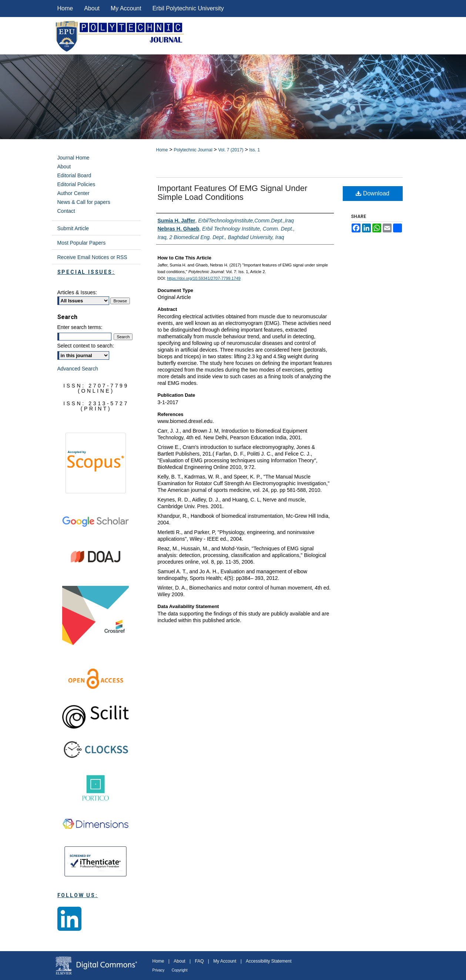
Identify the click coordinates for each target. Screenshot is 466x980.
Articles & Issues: (77, 292)
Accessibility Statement (269, 961)
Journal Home (73, 158)
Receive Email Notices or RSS (92, 257)
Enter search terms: (80, 327)
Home (162, 150)
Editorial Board (74, 175)
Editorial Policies (76, 184)
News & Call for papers (84, 202)
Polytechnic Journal (193, 150)
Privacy (159, 970)
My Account (225, 961)
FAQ (199, 961)
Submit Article (73, 228)
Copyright (180, 970)
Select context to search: (86, 346)
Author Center (73, 193)
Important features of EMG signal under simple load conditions (233, 193)
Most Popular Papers (82, 243)
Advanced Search (78, 369)
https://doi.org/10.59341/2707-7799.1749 (204, 278)
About (64, 167)
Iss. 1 (255, 150)
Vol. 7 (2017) (231, 150)
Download (373, 193)
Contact (66, 211)
